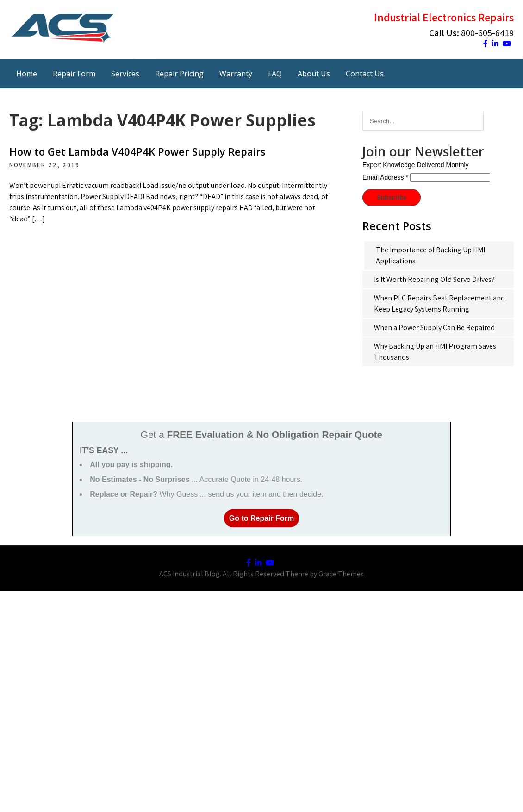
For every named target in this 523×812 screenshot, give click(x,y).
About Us (314, 74)
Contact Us (365, 74)
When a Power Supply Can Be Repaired (434, 328)
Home (27, 74)
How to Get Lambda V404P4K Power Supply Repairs (137, 151)
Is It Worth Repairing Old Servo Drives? (434, 279)
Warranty (236, 74)
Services (125, 74)
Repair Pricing (179, 74)
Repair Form (74, 74)
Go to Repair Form (261, 518)
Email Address (385, 177)
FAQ (275, 74)
